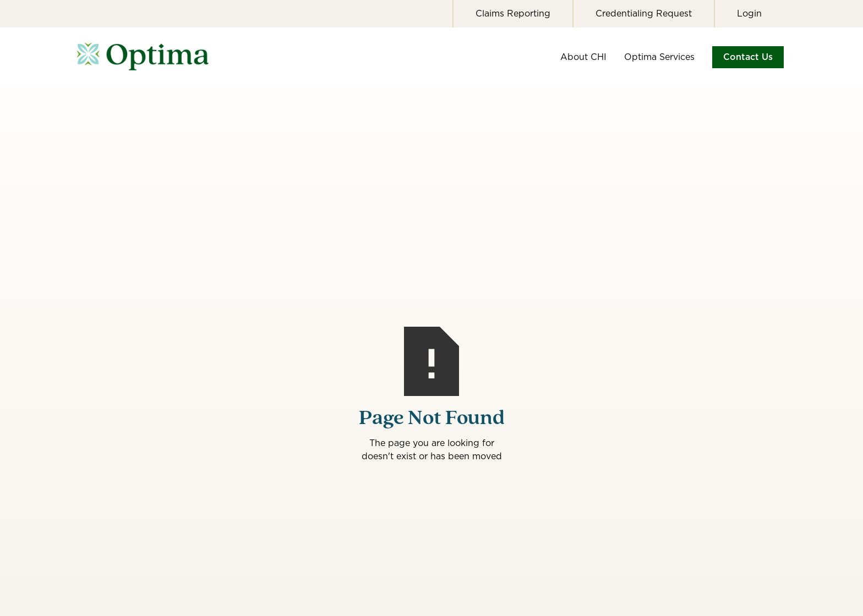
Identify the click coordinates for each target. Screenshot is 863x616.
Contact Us (748, 57)
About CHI (583, 57)
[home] (151, 57)
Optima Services (659, 57)
